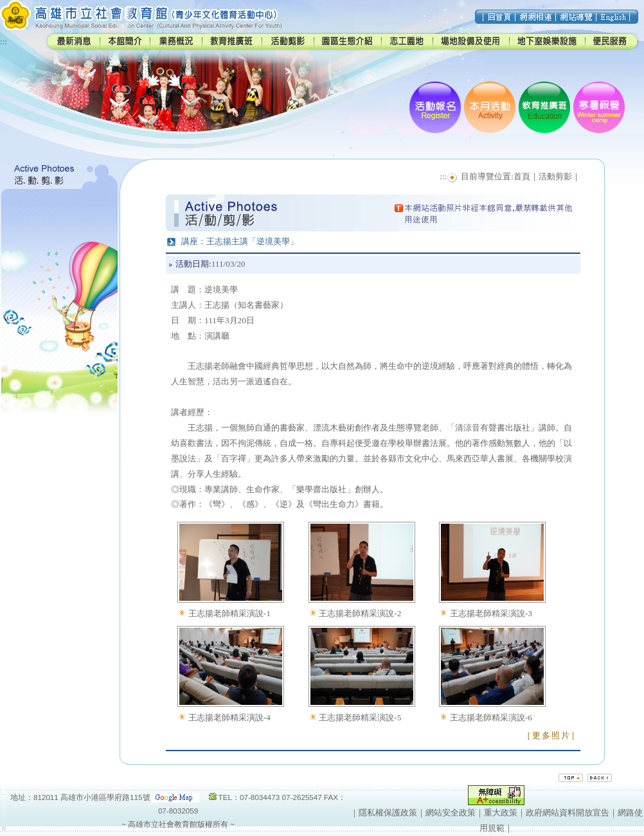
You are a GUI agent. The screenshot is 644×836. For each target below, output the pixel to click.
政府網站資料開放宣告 (568, 813)
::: (4, 41)
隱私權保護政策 (388, 813)
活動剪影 (555, 176)
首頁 (522, 176)
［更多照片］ (551, 735)
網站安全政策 (451, 813)
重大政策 (501, 813)
